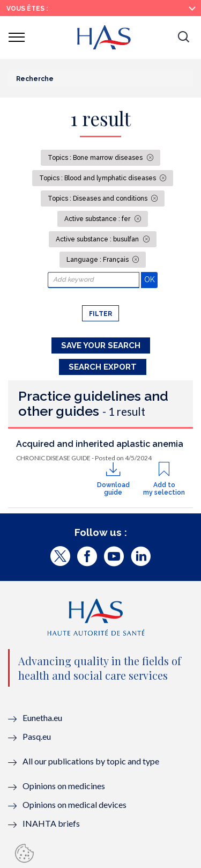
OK (151, 279)
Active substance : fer (98, 219)
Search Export (103, 367)
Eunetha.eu (42, 718)
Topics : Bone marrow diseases (96, 158)
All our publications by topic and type (91, 761)
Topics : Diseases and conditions (98, 198)
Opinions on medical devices (75, 804)
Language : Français (98, 260)
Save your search (101, 345)
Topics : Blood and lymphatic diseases (98, 178)
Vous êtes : (27, 9)
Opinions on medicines (64, 786)
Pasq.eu (37, 736)
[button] (183, 38)
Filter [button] (100, 314)
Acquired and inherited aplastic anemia (100, 444)
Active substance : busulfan (98, 239)
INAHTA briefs (51, 823)
